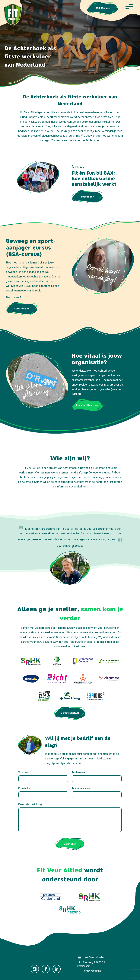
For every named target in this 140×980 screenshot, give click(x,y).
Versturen (70, 844)
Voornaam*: (25, 772)
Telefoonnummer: (82, 788)
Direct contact (70, 713)
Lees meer (87, 197)
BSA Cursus (102, 8)
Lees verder (22, 309)
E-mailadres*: (26, 788)
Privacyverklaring (89, 971)
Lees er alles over (87, 405)
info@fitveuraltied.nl (91, 957)
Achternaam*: (79, 772)
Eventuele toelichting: (30, 804)
